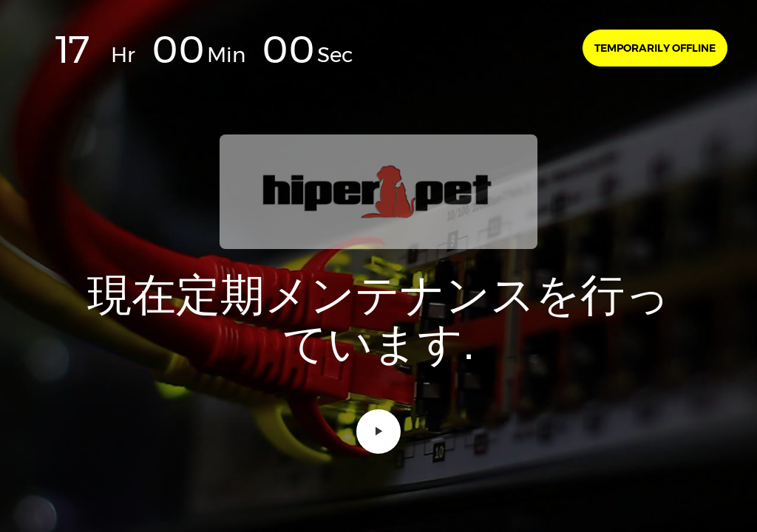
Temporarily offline (655, 48)
